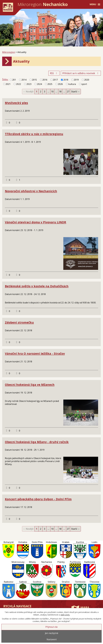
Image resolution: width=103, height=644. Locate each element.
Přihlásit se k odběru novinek (81, 73)
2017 (55, 80)
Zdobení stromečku (19, 322)
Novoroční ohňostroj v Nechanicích (31, 191)
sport (84, 84)
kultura (72, 84)
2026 (60, 84)
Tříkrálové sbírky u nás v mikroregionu (34, 134)
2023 (29, 84)
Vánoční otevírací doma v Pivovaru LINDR (36, 222)
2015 (34, 80)
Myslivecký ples (16, 103)
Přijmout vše (51, 627)
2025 (50, 84)
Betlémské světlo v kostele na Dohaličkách (37, 286)
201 (14, 80)
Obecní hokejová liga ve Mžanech (30, 385)
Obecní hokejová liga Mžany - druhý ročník (37, 442)
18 (60, 92)
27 (68, 92)
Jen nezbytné (52, 633)
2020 (87, 80)
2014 (24, 80)
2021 (8, 84)
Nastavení (52, 639)
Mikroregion (9, 52)
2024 (39, 84)
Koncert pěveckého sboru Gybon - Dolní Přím (38, 499)
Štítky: (5, 79)
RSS (54, 73)
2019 (76, 80)
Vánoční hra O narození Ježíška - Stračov (35, 353)
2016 (45, 80)
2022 (18, 84)
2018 (66, 80)
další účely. (65, 615)
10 (52, 92)
